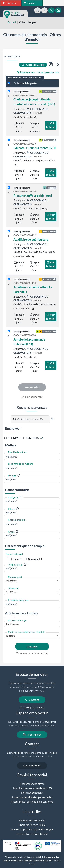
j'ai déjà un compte (32, 707)
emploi (29, 3)
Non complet (35, 559)
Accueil (12, 22)
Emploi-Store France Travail (32, 834)
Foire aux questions (32, 793)
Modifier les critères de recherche (38, 72)
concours (9, 3)
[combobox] (32, 457)
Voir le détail (51, 125)
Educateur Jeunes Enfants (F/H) (35, 148)
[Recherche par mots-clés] (33, 419)
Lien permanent (32, 397)
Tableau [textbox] (10, 636)
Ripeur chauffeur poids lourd (33, 196)
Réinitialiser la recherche (32, 653)
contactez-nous (32, 765)
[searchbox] (32, 457)
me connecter (32, 735)
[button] (52, 419)
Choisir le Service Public (32, 825)
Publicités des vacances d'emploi (31, 788)
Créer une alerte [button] (33, 65)
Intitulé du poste (25, 83)
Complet (16, 559)
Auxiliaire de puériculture (31, 239)
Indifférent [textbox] (12, 581)
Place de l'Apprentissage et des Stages (32, 829)
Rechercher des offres (32, 784)
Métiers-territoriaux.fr (32, 820)
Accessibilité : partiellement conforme (32, 802)
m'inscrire (32, 700)
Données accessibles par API (38, 861)
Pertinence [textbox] (12, 624)
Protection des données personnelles (32, 797)
